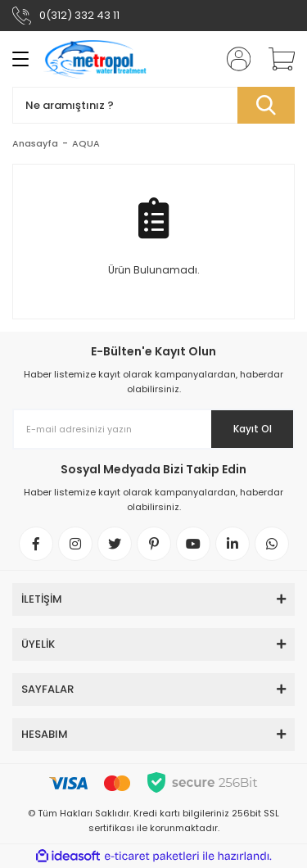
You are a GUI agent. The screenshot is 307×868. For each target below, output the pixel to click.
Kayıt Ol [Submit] (253, 429)
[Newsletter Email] (153, 429)
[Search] (153, 105)
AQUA (86, 143)
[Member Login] (233, 59)
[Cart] (276, 59)
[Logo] (95, 59)
